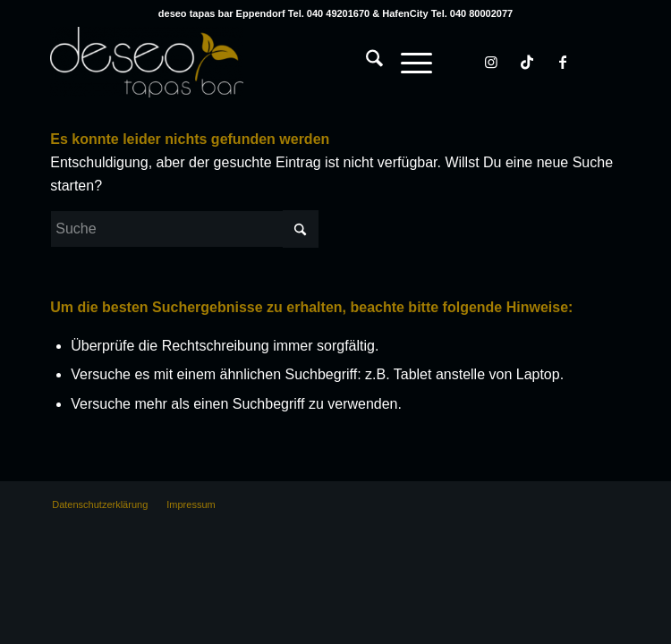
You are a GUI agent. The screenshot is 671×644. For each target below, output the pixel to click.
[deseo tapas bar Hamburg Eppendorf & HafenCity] (278, 62)
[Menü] (408, 62)
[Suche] (365, 62)
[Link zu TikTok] (527, 62)
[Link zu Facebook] (563, 62)
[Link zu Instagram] (491, 62)
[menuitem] (365, 44)
